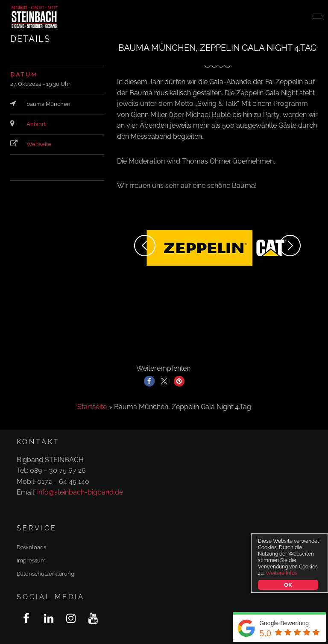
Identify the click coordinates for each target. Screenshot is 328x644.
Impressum (31, 561)
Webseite (39, 144)
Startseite (92, 407)
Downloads (31, 547)
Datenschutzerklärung (45, 574)
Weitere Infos (281, 573)
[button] (149, 381)
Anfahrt (36, 124)
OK (288, 585)
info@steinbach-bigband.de (80, 492)
